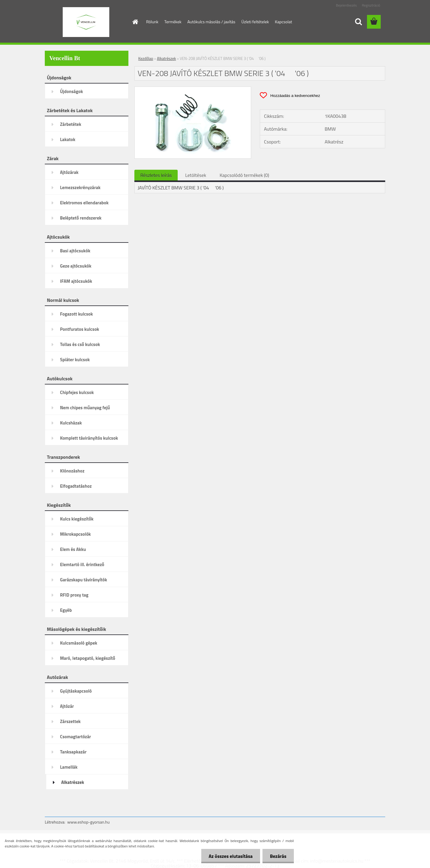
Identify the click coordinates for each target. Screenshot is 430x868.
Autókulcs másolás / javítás (211, 22)
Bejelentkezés (346, 5)
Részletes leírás (156, 175)
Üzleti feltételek (255, 22)
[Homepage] (135, 22)
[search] (358, 22)
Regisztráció (371, 5)
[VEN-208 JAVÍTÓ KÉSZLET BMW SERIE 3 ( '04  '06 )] (193, 89)
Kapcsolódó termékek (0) (244, 175)
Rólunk (152, 22)
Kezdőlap (146, 58)
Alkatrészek (167, 58)
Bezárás (278, 856)
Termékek (173, 22)
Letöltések (196, 175)
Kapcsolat (284, 22)
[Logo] (86, 22)
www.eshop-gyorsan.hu (88, 822)
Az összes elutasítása (231, 856)
